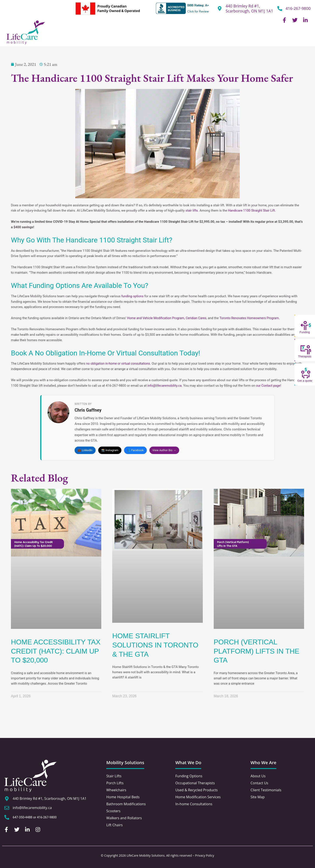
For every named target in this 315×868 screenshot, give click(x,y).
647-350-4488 (23, 817)
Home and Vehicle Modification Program (157, 318)
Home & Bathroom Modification (194, 37)
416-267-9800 (298, 8)
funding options (133, 296)
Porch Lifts (108, 37)
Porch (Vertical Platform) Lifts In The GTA (257, 651)
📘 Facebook (135, 450)
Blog (281, 37)
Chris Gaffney (88, 410)
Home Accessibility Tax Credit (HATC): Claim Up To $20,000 (56, 651)
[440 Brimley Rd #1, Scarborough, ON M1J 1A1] (7, 799)
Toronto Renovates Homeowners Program (252, 318)
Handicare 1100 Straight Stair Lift (253, 210)
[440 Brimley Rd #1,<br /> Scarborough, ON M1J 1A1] (220, 9)
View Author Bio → (164, 450)
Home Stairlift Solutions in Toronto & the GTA (155, 645)
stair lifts (192, 210)
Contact (300, 37)
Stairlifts (84, 37)
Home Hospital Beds (142, 37)
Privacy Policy (205, 855)
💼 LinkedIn (85, 450)
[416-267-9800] (280, 9)
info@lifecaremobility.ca (165, 386)
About (63, 37)
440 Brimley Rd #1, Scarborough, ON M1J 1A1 (249, 8)
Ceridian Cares (198, 318)
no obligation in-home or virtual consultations (119, 364)
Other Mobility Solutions (249, 37)
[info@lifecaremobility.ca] (7, 808)
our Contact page (270, 386)
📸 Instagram (110, 450)
